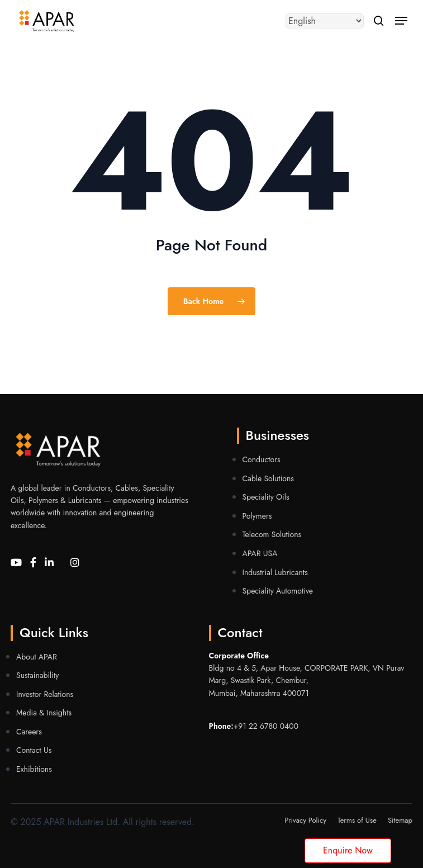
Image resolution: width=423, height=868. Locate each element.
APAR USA (260, 553)
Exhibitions (34, 769)
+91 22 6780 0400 (266, 726)
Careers (29, 732)
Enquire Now (348, 850)
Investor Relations (45, 694)
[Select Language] (325, 21)
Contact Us (34, 750)
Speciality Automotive (278, 591)
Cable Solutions (268, 478)
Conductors (262, 459)
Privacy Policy (305, 820)
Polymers (257, 516)
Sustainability (37, 675)
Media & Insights (44, 713)
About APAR (37, 657)
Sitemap (400, 820)
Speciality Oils (266, 497)
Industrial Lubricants (275, 572)
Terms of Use (357, 820)
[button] (401, 21)
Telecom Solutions (272, 534)
